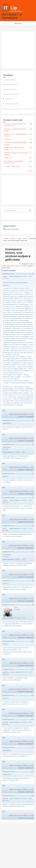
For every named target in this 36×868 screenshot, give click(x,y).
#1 (33, 273)
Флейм (25, 238)
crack (16, 607)
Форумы (13, 238)
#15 (33, 771)
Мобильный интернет (12, 94)
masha (5, 500)
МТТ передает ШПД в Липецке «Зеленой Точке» (14, 162)
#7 (33, 552)
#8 (33, 581)
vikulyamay (7, 447)
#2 (33, 420)
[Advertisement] (17, 50)
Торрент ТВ (8, 158)
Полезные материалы (12, 104)
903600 (5, 798)
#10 (33, 641)
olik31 (5, 528)
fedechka (6, 672)
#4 (33, 473)
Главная (6, 238)
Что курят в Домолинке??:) (12, 166)
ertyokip (6, 722)
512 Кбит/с (7, 139)
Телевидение (9, 99)
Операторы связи (10, 89)
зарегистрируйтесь (16, 266)
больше (30, 171)
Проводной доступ (10, 80)
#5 (33, 497)
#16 (33, 795)
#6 (33, 525)
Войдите (4, 266)
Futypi (5, 276)
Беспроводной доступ (11, 84)
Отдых (19, 238)
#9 (33, 605)
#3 (33, 444)
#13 (33, 719)
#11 (33, 669)
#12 (33, 695)
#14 (33, 747)
